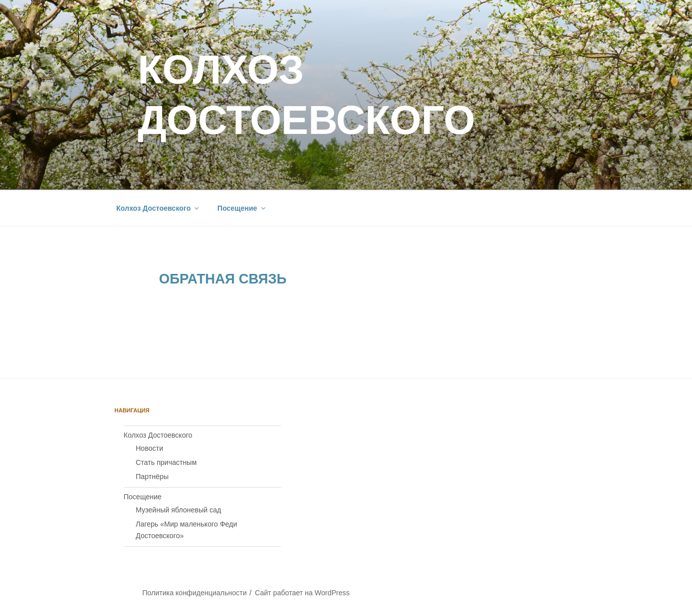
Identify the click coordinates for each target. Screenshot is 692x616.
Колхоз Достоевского (158, 208)
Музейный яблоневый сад (179, 510)
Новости (150, 448)
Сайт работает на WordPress (302, 593)
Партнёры (152, 477)
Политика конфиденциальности (194, 593)
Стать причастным (167, 462)
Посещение (242, 208)
